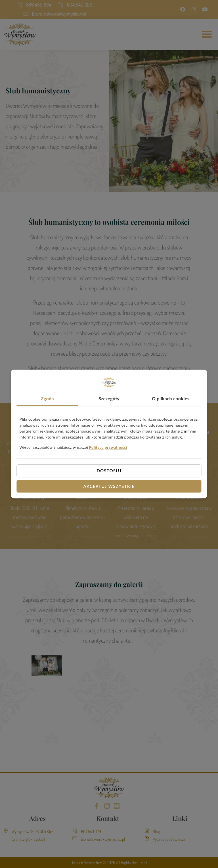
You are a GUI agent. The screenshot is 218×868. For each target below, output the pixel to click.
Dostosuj (109, 471)
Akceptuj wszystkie (109, 486)
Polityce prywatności (108, 447)
